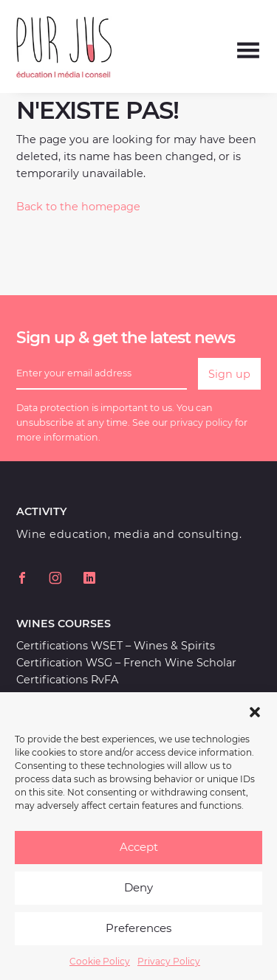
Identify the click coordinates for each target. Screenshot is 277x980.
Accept (139, 859)
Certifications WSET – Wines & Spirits (116, 646)
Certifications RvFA (67, 680)
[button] (255, 722)
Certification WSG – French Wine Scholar (126, 663)
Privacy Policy (169, 972)
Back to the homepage (78, 207)
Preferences (138, 940)
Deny (138, 899)
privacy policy (201, 422)
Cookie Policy (100, 972)
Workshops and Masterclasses (97, 697)
